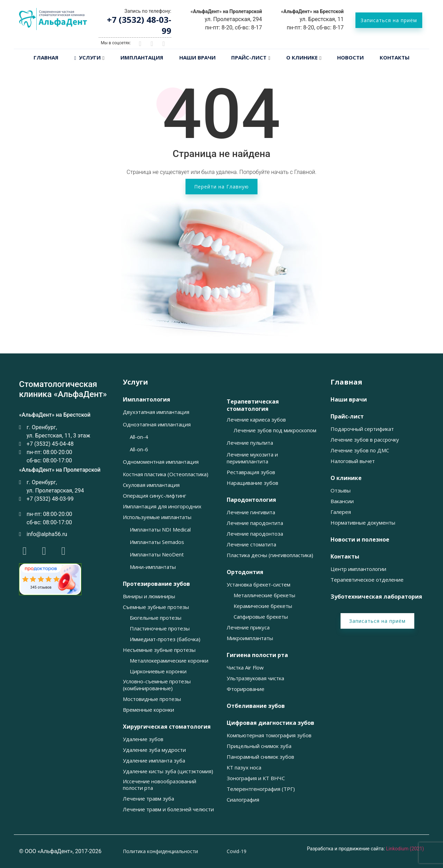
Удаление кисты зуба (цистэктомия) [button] (168, 771)
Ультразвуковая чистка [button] (255, 678)
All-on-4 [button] (139, 437)
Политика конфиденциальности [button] (160, 851)
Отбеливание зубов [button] (256, 706)
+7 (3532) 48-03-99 (139, 25)
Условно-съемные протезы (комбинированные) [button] (157, 685)
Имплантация (142, 57)
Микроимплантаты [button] (250, 638)
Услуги (88, 57)
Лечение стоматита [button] (251, 544)
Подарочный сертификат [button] (362, 429)
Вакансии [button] (342, 501)
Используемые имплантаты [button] (157, 517)
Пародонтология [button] (251, 500)
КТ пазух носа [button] (244, 768)
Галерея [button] (341, 512)
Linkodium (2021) (405, 849)
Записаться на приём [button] (389, 20)
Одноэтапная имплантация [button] (157, 424)
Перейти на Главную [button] (221, 187)
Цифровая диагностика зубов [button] (270, 723)
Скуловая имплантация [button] (151, 485)
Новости (350, 57)
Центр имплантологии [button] (358, 569)
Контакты (395, 57)
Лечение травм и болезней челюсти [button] (168, 809)
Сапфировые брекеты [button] (261, 617)
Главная (46, 57)
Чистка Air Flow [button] (245, 668)
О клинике (302, 57)
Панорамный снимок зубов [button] (260, 757)
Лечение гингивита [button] (251, 512)
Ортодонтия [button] (245, 572)
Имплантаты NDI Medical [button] (160, 530)
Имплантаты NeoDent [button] (157, 555)
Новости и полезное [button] (360, 540)
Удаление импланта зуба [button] (154, 761)
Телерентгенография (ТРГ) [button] (261, 789)
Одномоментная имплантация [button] (161, 462)
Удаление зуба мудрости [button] (154, 750)
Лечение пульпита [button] (250, 443)
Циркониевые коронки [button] (158, 671)
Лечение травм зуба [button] (148, 799)
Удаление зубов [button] (143, 739)
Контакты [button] (345, 557)
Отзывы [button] (341, 491)
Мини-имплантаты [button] (153, 567)
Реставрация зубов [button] (251, 472)
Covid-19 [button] (237, 851)
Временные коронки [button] (148, 710)
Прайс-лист (249, 57)
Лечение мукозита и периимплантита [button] (252, 458)
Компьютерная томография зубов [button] (269, 735)
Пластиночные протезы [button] (160, 629)
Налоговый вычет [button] (353, 461)
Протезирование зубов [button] (156, 584)
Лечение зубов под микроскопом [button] (275, 430)
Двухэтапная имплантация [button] (156, 412)
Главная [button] (346, 382)
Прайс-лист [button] (347, 417)
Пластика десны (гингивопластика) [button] (270, 555)
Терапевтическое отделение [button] (367, 580)
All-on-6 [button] (139, 449)
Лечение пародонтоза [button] (255, 534)
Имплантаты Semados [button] (157, 542)
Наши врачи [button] (349, 400)
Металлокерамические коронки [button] (169, 661)
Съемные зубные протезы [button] (156, 607)
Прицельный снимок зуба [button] (259, 746)
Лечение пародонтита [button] (255, 523)
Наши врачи (197, 57)
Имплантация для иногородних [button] (162, 506)
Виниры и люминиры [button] (149, 596)
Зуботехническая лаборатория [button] (376, 597)
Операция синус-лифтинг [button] (155, 496)
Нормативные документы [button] (363, 523)
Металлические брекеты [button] (264, 595)
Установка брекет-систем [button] (259, 585)
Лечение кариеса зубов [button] (256, 420)
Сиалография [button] (243, 800)
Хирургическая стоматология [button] (167, 727)
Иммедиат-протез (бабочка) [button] (165, 639)
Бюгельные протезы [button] (156, 618)
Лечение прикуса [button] (248, 627)
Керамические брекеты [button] (263, 606)
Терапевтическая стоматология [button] (253, 405)
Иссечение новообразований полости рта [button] (160, 785)
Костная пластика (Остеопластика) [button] (166, 474)
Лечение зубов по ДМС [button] (360, 450)
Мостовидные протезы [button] (152, 699)
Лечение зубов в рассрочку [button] (365, 440)
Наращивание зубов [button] (252, 483)
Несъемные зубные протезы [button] (159, 650)
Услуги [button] (135, 382)
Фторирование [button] (246, 689)
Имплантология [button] (147, 400)
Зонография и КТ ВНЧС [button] (256, 778)
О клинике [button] (346, 478)
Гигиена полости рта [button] (257, 655)
